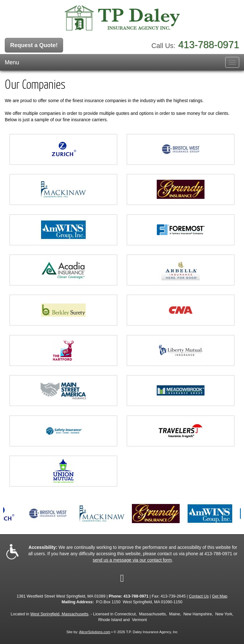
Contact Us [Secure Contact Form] (199, 596)
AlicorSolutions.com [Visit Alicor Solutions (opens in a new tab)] (95, 632)
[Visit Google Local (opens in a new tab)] (122, 578)
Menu (12, 62)
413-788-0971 (209, 45)
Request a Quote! (34, 45)
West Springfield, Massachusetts (59, 614)
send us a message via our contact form (132, 560)
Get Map (220, 596)
